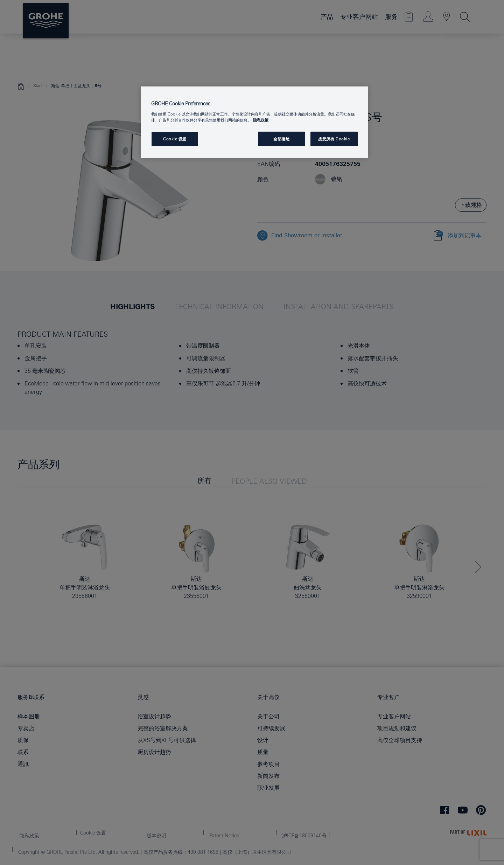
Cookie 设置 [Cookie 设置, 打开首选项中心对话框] (175, 139)
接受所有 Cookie (334, 139)
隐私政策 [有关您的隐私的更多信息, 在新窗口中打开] (261, 120)
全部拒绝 (281, 139)
